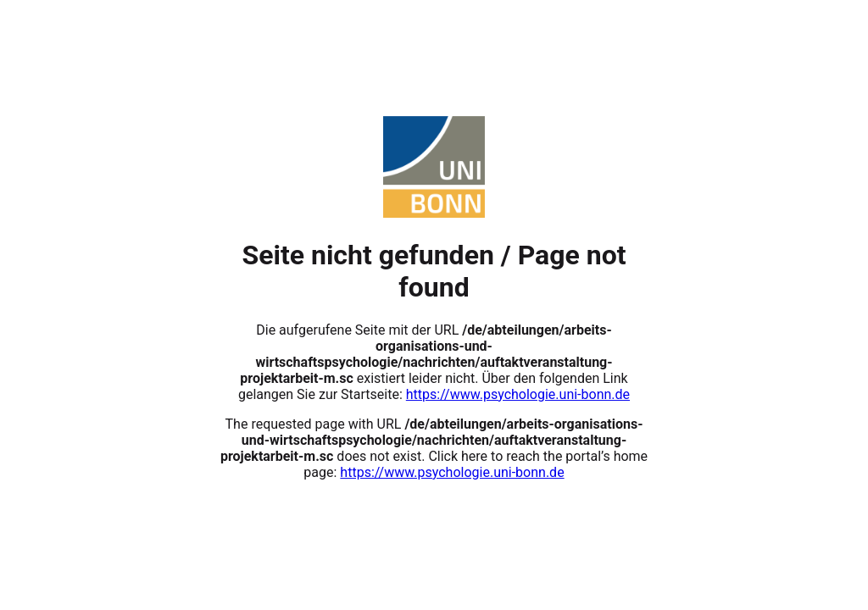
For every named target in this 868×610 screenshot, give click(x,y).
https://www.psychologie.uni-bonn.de (518, 394)
